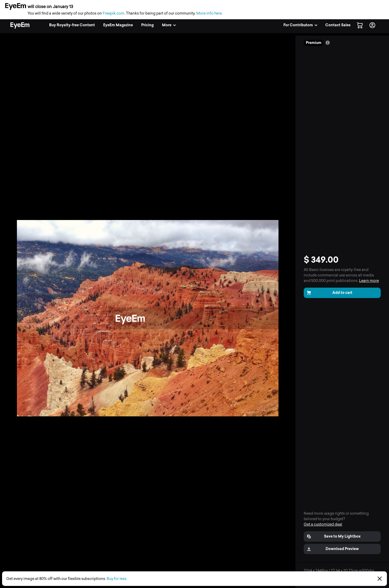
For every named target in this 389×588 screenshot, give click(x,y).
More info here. (209, 13)
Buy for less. (117, 579)
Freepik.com (114, 13)
